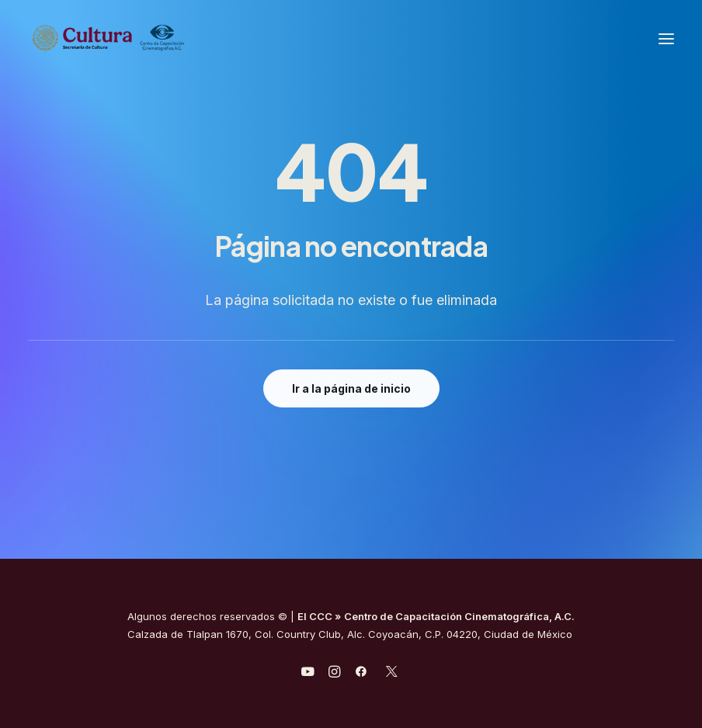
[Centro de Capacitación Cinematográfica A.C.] (146, 38)
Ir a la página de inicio (351, 388)
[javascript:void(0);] (334, 674)
